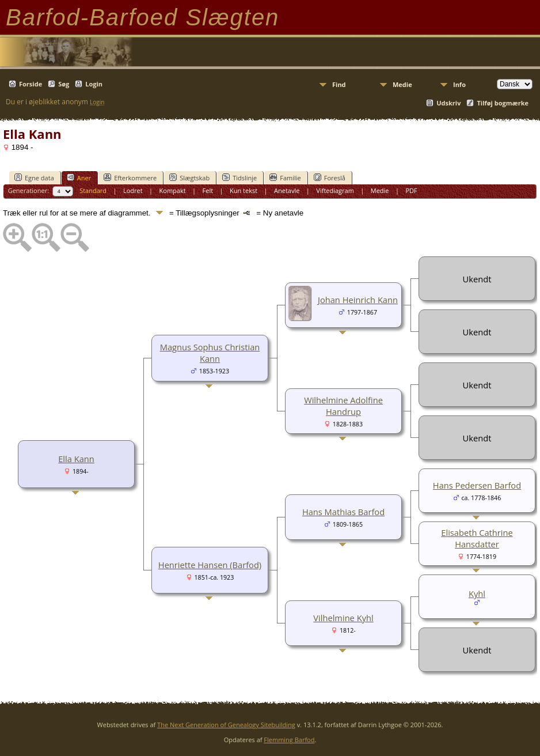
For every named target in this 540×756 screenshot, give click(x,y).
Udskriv (448, 103)
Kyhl (477, 594)
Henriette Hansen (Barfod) (210, 565)
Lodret (133, 190)
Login (94, 84)
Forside (31, 84)
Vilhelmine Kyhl (343, 618)
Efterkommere (130, 177)
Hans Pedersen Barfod (477, 485)
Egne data (34, 177)
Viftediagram (335, 190)
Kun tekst (244, 190)
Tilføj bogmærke (503, 103)
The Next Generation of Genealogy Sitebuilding (226, 725)
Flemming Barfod (289, 740)
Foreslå (330, 177)
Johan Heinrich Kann (358, 300)
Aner (79, 177)
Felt (208, 190)
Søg (64, 84)
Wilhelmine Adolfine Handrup (343, 406)
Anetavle (287, 190)
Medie (402, 84)
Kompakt (173, 190)
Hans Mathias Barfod (343, 512)
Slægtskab (189, 177)
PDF (411, 190)
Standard (93, 190)
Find (339, 84)
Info (459, 84)
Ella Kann (76, 459)
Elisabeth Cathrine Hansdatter (477, 538)
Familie (285, 177)
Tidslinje (239, 177)
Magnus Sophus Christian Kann (210, 353)
